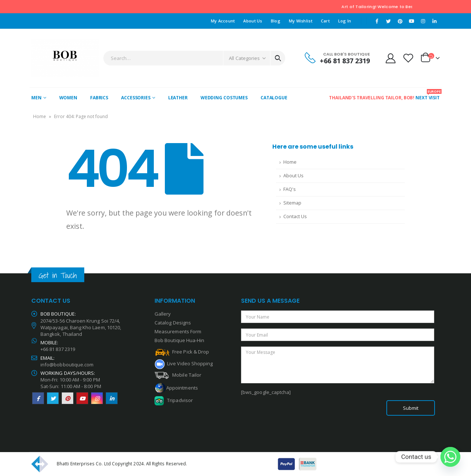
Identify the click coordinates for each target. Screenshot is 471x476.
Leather (178, 98)
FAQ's (290, 189)
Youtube (82, 398)
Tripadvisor (180, 400)
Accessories (136, 98)
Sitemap (292, 203)
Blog (276, 21)
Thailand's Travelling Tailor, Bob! (372, 98)
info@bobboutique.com (67, 365)
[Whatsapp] (450, 457)
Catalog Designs (173, 323)
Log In (345, 21)
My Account (223, 21)
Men (36, 98)
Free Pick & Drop (182, 352)
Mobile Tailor (178, 375)
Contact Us (295, 216)
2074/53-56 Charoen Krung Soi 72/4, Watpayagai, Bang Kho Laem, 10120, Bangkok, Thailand (81, 327)
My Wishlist (301, 21)
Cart (325, 21)
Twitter (53, 398)
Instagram (97, 398)
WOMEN (68, 98)
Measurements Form (178, 331)
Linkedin (112, 398)
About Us (253, 21)
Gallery (163, 314)
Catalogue (274, 98)
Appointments (182, 387)
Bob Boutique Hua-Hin (179, 340)
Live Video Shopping (189, 363)
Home (40, 116)
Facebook (38, 398)
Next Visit (428, 95)
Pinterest (68, 398)
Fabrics (99, 98)
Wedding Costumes (224, 98)
